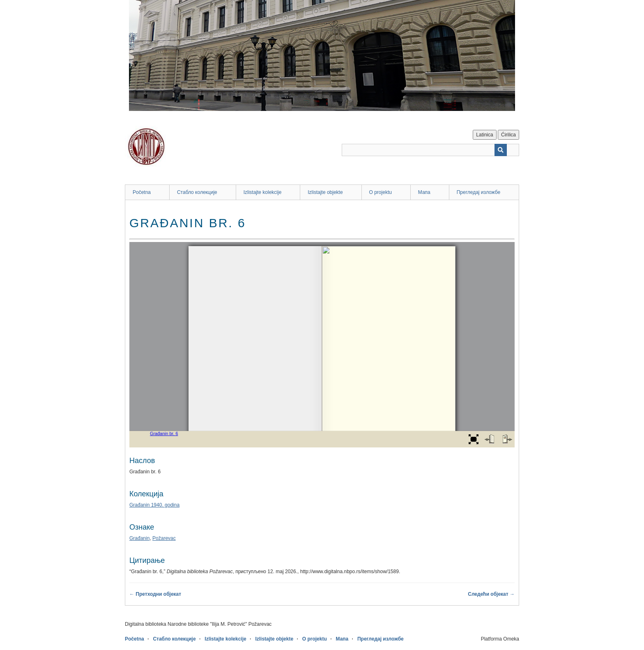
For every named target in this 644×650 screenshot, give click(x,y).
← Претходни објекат (155, 594)
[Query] (430, 150)
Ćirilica (508, 135)
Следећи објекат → (491, 594)
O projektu (381, 192)
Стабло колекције (197, 192)
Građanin (139, 538)
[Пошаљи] (501, 150)
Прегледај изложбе (479, 192)
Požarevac (164, 538)
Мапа (424, 192)
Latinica (484, 135)
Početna (142, 192)
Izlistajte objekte (325, 192)
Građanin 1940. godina (154, 505)
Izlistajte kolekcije (263, 192)
